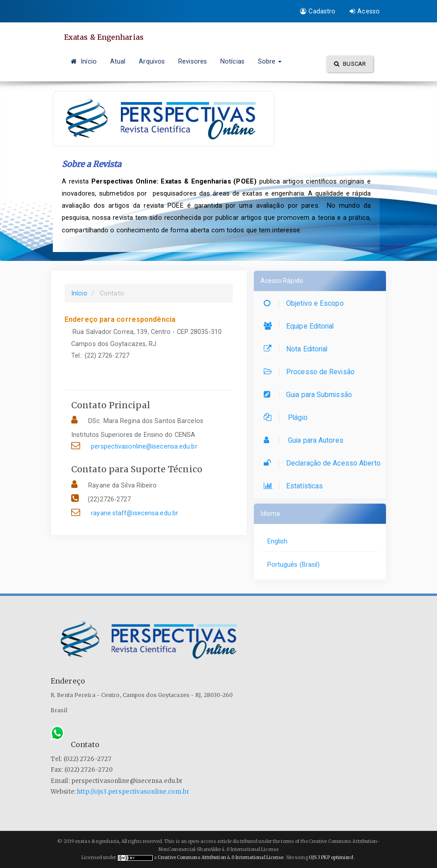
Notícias (232, 61)
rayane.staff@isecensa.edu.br (135, 513)
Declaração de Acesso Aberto (324, 463)
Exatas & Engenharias (104, 37)
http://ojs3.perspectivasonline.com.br (133, 792)
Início (84, 61)
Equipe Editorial (301, 326)
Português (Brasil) (294, 564)
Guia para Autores (306, 440)
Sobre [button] (270, 61)
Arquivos (152, 61)
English (278, 541)
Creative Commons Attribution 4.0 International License (221, 857)
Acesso (365, 11)
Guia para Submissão (310, 395)
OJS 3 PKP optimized (331, 857)
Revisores (193, 61)
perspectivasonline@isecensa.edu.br (144, 446)
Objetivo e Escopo (306, 303)
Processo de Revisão (311, 372)
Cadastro (318, 11)
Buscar (350, 64)
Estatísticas (296, 486)
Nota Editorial (298, 349)
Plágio (288, 417)
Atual (118, 61)
